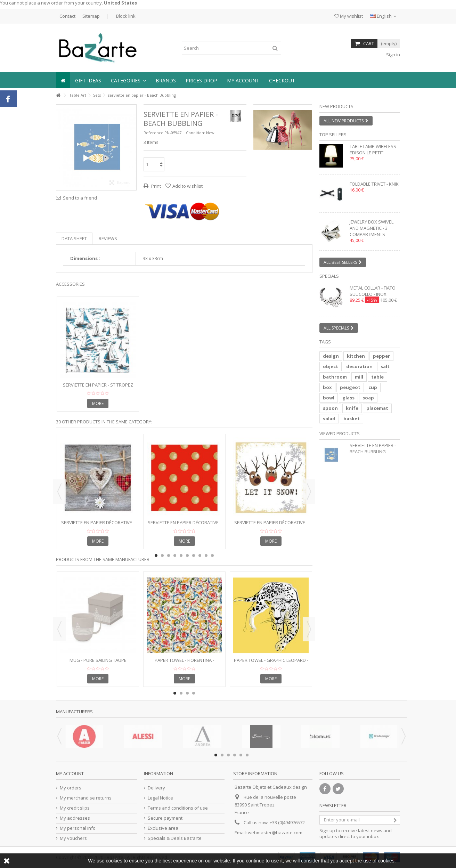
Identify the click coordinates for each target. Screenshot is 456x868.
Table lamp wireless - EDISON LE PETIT (374, 149)
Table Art (78, 95)
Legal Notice (160, 798)
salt (385, 366)
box (327, 387)
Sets (97, 95)
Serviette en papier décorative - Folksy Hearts (98, 525)
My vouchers (73, 838)
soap (368, 398)
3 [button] (169, 555)
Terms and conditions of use (178, 808)
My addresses (75, 818)
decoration (359, 366)
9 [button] (206, 555)
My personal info (78, 828)
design (331, 356)
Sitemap (91, 16)
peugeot (350, 387)
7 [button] (194, 555)
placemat (377, 408)
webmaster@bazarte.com (275, 833)
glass (348, 398)
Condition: (196, 133)
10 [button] (212, 555)
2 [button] (286, 144)
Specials (329, 276)
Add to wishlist (188, 186)
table (377, 377)
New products (336, 106)
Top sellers (333, 135)
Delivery (156, 788)
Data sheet (74, 238)
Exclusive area (163, 828)
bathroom (335, 377)
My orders (71, 788)
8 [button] (200, 555)
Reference (153, 133)
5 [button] (181, 555)
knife (352, 408)
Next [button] (309, 492)
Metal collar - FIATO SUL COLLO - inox (373, 291)
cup (373, 387)
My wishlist (349, 16)
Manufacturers (74, 712)
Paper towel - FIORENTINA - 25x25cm (184, 663)
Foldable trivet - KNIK (374, 184)
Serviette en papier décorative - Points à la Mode (184, 525)
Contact (67, 16)
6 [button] (187, 555)
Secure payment (165, 818)
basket (352, 419)
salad (329, 419)
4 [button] (175, 555)
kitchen (356, 356)
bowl (329, 398)
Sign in (393, 55)
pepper (381, 356)
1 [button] (280, 144)
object (331, 366)
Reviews (108, 238)
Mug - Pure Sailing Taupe (98, 660)
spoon (330, 408)
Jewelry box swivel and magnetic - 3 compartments (372, 228)
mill (359, 377)
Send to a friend (80, 198)
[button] (128, 80)
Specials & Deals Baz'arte (175, 838)
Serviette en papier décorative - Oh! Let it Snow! (271, 525)
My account (70, 773)
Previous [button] (59, 492)
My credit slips (75, 808)
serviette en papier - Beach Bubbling (373, 448)
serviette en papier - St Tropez (98, 385)
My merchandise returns (86, 798)
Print (156, 186)
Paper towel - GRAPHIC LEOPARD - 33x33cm (271, 663)
